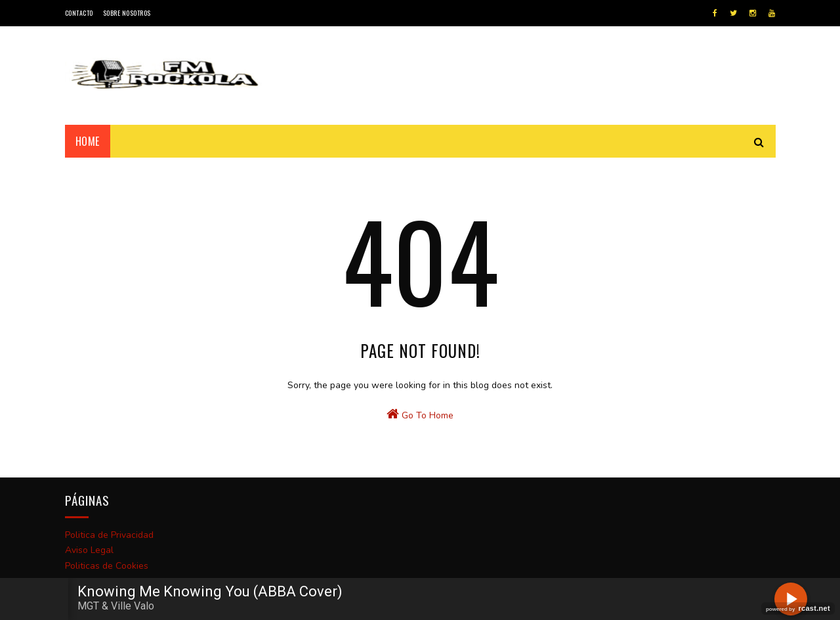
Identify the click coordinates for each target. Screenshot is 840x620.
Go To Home (420, 414)
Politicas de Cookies (107, 566)
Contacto (79, 13)
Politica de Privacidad (109, 535)
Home (88, 141)
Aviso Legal (89, 550)
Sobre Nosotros (127, 13)
